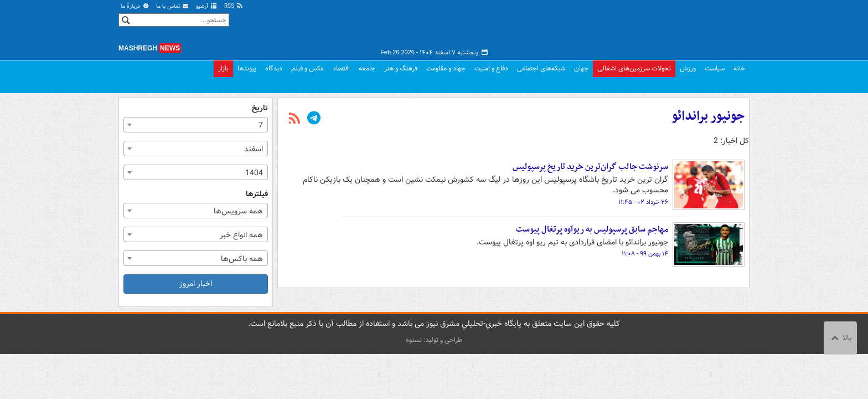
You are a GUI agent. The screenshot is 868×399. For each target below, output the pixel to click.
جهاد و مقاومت (446, 68)
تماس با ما (173, 6)
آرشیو (207, 6)
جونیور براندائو (708, 116)
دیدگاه (274, 68)
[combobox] (196, 125)
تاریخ (260, 108)
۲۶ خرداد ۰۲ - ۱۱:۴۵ (643, 202)
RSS (234, 6)
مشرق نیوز (666, 28)
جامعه (367, 68)
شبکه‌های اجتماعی (541, 68)
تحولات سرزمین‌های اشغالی (634, 68)
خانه (739, 68)
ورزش (688, 68)
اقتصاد (341, 68)
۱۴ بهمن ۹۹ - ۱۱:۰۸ (645, 254)
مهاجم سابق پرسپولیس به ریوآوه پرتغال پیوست (592, 229)
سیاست (715, 68)
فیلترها (257, 194)
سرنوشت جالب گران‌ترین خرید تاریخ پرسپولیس (590, 167)
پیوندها (247, 68)
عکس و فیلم (308, 68)
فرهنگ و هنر (401, 68)
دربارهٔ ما (135, 6)
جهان (581, 68)
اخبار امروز (196, 284)
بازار (223, 68)
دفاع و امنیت (491, 68)
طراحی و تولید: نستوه (434, 340)
